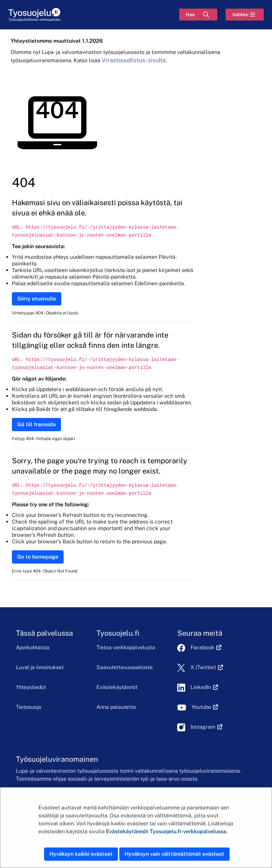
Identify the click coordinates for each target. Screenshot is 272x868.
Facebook (206, 647)
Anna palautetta (116, 707)
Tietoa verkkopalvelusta (126, 647)
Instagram (207, 727)
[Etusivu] (34, 15)
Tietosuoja (28, 707)
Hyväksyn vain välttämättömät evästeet (174, 854)
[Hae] (198, 15)
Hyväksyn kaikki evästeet (81, 854)
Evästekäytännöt (117, 687)
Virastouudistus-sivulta (134, 60)
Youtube (205, 707)
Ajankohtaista (33, 647)
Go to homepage (38, 557)
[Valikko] (245, 15)
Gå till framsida (36, 424)
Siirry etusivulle (37, 299)
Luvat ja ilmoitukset (40, 667)
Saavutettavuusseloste (125, 667)
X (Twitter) (207, 667)
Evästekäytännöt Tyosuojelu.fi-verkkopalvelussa (166, 831)
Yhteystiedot (31, 687)
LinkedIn (204, 687)
